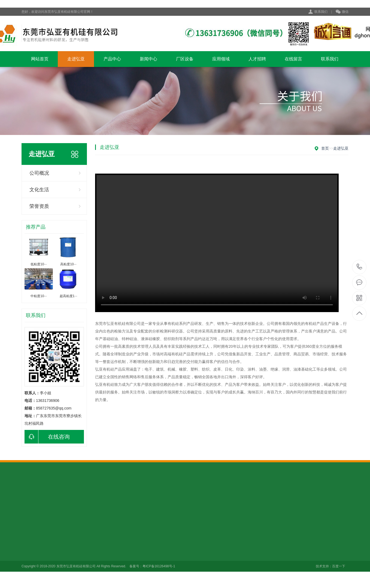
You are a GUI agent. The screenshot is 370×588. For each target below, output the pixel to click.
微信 (342, 12)
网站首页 (40, 59)
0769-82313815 (360, 267)
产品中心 (112, 59)
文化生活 (39, 190)
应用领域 (221, 59)
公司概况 (39, 173)
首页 (325, 148)
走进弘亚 (76, 59)
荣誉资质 (39, 206)
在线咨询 (47, 437)
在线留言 (293, 59)
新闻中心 (148, 59)
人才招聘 (257, 59)
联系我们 (321, 12)
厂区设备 (185, 59)
